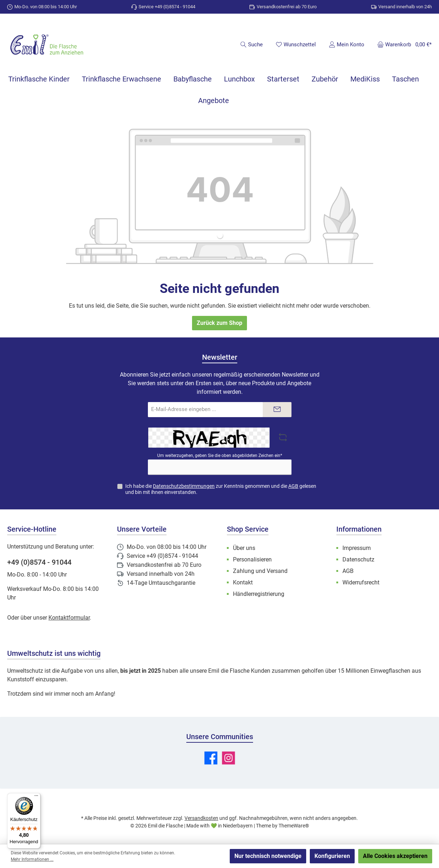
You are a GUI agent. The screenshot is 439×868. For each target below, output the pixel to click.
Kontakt (243, 582)
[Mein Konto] (347, 45)
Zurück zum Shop (219, 323)
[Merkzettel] (296, 45)
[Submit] (277, 410)
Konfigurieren (332, 856)
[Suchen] (251, 45)
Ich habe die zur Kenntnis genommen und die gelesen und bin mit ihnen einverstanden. (221, 489)
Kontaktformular (69, 618)
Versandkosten (201, 818)
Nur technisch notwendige (268, 856)
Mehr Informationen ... (32, 859)
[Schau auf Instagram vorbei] (228, 758)
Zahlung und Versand (260, 571)
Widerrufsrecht (361, 582)
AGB (293, 486)
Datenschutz (358, 559)
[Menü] (36, 797)
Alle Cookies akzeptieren (395, 856)
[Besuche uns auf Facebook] (211, 758)
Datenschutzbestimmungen (184, 486)
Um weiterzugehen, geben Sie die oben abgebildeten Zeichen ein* (220, 456)
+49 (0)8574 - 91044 (39, 562)
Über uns (244, 548)
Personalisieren (252, 559)
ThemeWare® (294, 826)
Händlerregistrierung (259, 594)
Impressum (357, 548)
